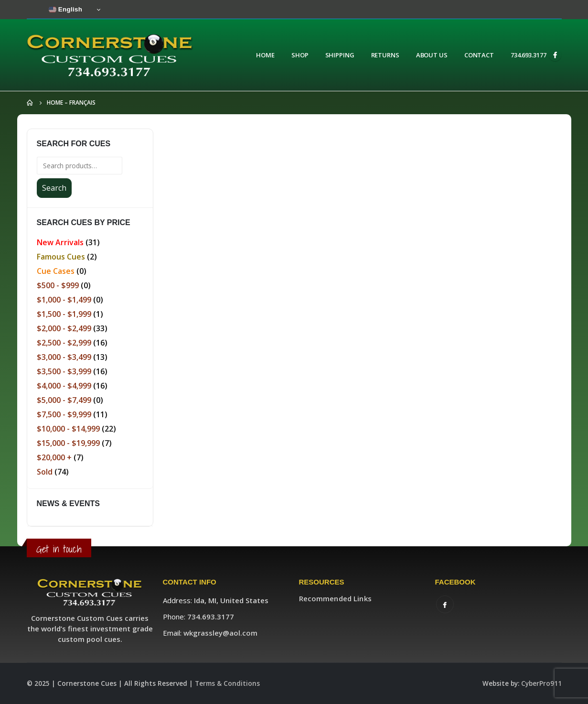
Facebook (445, 604)
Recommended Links (335, 598)
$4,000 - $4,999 (64, 386)
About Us (432, 55)
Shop (300, 55)
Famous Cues (61, 257)
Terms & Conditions (227, 683)
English (66, 10)
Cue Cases (56, 271)
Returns (385, 55)
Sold (45, 472)
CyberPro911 (541, 683)
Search (54, 188)
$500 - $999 (58, 285)
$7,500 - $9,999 (64, 414)
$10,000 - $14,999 (68, 429)
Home (265, 55)
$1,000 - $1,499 (64, 300)
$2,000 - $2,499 (64, 328)
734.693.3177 (529, 55)
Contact (479, 55)
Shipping (340, 55)
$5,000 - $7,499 (64, 400)
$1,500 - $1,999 (64, 314)
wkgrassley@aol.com (220, 633)
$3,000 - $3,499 (64, 357)
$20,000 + (54, 457)
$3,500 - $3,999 (64, 371)
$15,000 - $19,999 (68, 443)
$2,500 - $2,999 (64, 343)
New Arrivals (60, 242)
